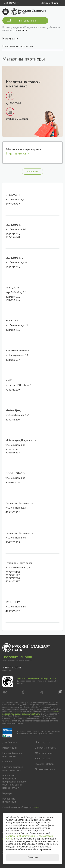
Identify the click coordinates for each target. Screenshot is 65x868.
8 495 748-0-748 (12, 668)
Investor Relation (44, 764)
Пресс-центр (42, 742)
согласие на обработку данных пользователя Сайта (31, 713)
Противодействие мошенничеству (13, 769)
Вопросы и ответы (46, 748)
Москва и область (51, 3)
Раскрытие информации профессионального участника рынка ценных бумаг (14, 782)
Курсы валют (43, 759)
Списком (32, 172)
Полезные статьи (45, 769)
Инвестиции (9, 748)
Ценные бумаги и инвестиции (12, 755)
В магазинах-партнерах (18, 46)
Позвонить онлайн (17, 657)
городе (36, 807)
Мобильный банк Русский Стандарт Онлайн (36, 679)
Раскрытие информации (10, 800)
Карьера (7, 793)
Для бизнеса (10, 742)
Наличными (10, 39)
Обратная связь (44, 753)
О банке (7, 762)
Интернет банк (28, 21)
